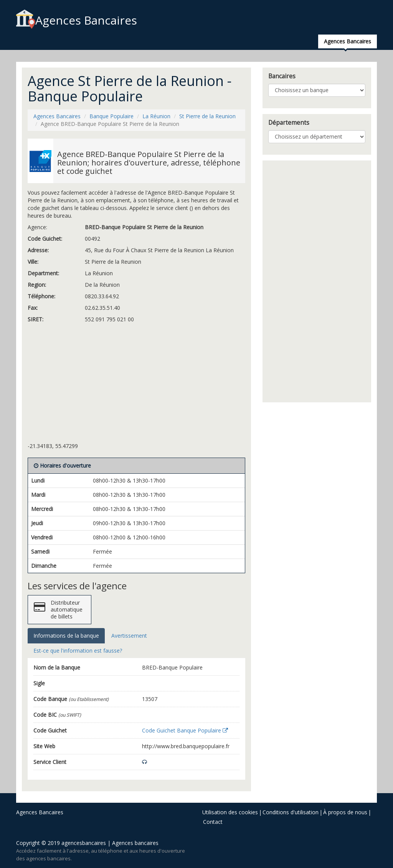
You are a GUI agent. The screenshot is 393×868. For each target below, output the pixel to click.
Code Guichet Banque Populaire (185, 730)
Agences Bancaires (77, 20)
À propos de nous (345, 812)
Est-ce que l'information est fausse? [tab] (78, 651)
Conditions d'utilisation (291, 812)
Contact (213, 822)
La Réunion (156, 116)
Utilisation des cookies (230, 812)
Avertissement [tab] (129, 636)
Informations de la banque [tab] (66, 636)
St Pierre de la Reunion (207, 116)
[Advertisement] (136, 385)
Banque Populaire (111, 116)
